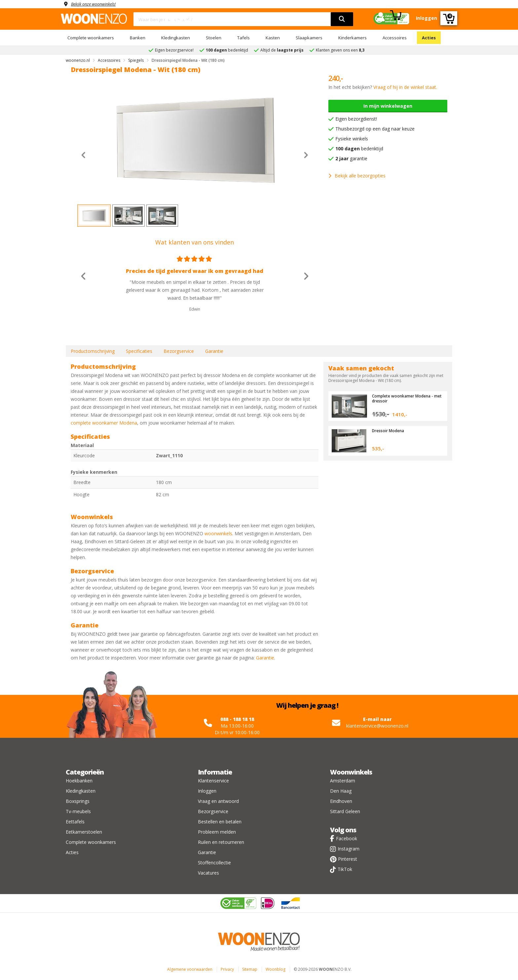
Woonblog (276, 969)
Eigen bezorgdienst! (356, 119)
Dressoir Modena (390, 431)
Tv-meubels (78, 811)
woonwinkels (218, 533)
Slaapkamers (309, 38)
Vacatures (208, 873)
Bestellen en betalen (220, 822)
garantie (351, 158)
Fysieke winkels (352, 139)
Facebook (347, 838)
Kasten (273, 38)
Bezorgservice (179, 351)
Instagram (349, 849)
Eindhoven (341, 801)
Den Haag (341, 791)
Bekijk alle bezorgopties (357, 176)
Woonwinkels (351, 772)
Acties (429, 38)
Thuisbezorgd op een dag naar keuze (375, 129)
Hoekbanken (79, 781)
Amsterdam (343, 781)
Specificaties (139, 351)
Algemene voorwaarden (190, 969)
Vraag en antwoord (218, 801)
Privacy (227, 969)
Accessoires (395, 38)
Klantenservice (213, 781)
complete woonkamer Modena (104, 423)
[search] (342, 19)
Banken (138, 38)
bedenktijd (359, 149)
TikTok (345, 869)
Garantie (214, 351)
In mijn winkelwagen (388, 106)
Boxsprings (78, 801)
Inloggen (207, 791)
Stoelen (214, 38)
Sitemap (250, 969)
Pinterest (348, 859)
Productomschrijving (93, 351)
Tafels (243, 38)
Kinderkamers (352, 38)
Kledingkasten (176, 38)
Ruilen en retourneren (221, 842)
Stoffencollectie (214, 863)
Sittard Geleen (345, 811)
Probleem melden (217, 832)
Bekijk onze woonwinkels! (97, 4)
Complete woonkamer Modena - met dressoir (406, 398)
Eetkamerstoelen (84, 832)
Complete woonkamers (91, 38)
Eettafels (75, 822)
